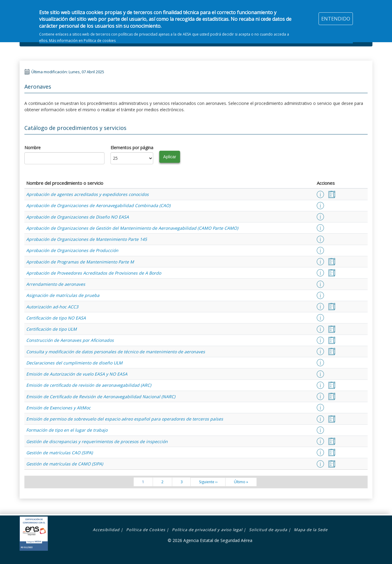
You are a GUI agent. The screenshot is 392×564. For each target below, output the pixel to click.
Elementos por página (132, 148)
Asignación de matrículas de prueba (63, 295)
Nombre (33, 148)
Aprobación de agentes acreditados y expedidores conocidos (87, 194)
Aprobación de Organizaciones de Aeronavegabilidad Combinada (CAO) (98, 205)
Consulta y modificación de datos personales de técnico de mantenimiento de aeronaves (116, 352)
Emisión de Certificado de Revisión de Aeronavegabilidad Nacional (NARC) (101, 397)
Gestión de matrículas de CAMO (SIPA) (65, 464)
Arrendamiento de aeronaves (56, 284)
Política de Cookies (146, 530)
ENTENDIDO (336, 15)
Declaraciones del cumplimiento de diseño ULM (74, 363)
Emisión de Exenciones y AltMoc (58, 408)
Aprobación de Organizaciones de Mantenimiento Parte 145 (87, 239)
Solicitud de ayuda (268, 530)
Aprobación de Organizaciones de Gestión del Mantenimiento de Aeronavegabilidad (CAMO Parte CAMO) (132, 228)
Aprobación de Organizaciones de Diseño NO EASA (78, 217)
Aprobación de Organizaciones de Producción (72, 250)
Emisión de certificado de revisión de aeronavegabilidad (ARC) (89, 385)
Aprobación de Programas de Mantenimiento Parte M (80, 262)
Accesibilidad (106, 530)
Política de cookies (100, 37)
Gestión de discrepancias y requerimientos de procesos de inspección (97, 441)
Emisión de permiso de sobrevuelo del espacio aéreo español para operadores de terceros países (125, 419)
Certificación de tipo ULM (51, 329)
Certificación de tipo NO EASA (56, 318)
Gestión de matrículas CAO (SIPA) (59, 453)
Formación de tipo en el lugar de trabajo (67, 430)
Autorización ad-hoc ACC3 (52, 307)
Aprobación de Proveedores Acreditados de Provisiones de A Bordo (94, 273)
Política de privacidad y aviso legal (207, 530)
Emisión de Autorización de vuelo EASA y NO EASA (77, 374)
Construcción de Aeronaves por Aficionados (70, 340)
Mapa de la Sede (311, 530)
